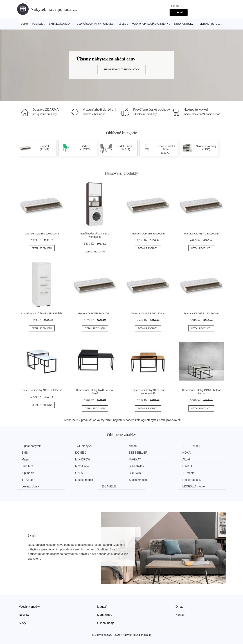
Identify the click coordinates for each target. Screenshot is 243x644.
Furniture (27, 466)
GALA (79, 473)
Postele (37, 24)
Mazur (26, 459)
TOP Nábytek (84, 446)
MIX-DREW (83, 459)
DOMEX (81, 453)
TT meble (188, 473)
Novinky (24, 615)
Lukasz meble (84, 480)
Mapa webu (105, 615)
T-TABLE (27, 480)
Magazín (103, 607)
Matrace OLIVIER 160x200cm (95, 313)
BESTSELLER (138, 453)
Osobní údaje (106, 623)
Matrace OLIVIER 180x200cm (201, 234)
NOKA (186, 453)
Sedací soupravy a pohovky (95, 24)
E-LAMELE (109, 486)
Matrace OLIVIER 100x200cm (148, 313)
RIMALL (188, 466)
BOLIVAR (135, 473)
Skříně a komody (60, 24)
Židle (123, 24)
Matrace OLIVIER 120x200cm (42, 234)
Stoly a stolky (184, 24)
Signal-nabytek (31, 446)
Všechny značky (29, 607)
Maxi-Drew (82, 466)
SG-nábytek (136, 466)
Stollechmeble (138, 480)
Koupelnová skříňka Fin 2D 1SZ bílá (42, 313)
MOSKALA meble (194, 486)
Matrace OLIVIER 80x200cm (148, 234)
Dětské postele (210, 24)
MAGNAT (135, 459)
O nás (179, 607)
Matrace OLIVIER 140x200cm (201, 313)
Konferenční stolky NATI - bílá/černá (42, 390)
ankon (133, 446)
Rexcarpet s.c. (192, 480)
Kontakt (180, 615)
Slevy (22, 623)
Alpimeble (28, 473)
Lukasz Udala (30, 486)
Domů (24, 24)
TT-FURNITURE (193, 446)
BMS (25, 453)
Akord (186, 459)
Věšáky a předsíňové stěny (150, 24)
